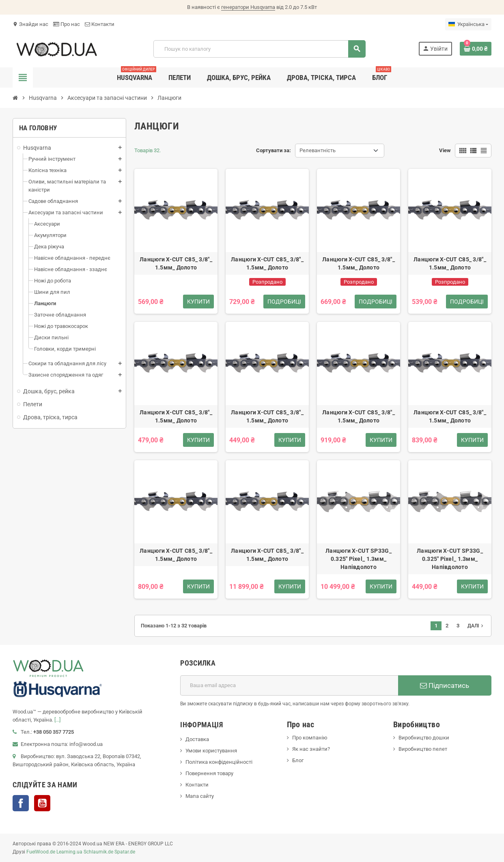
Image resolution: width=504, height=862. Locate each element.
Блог (298, 760)
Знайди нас (30, 24)
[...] (57, 720)
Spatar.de (125, 852)
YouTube (42, 803)
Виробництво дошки (424, 738)
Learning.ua (69, 852)
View (445, 150)
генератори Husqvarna (248, 7)
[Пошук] (259, 49)
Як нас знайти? (311, 749)
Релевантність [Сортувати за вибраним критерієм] (318, 150)
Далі (476, 626)
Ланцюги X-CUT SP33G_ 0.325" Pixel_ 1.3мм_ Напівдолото (359, 559)
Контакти (100, 24)
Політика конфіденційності (219, 762)
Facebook (21, 803)
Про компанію (310, 738)
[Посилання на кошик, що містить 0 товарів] (476, 49)
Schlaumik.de (98, 852)
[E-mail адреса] (289, 685)
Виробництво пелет (423, 749)
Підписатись (445, 685)
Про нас (67, 24)
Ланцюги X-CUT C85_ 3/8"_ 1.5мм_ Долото (176, 263)
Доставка (197, 739)
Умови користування (211, 751)
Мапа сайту (200, 796)
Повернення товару (209, 773)
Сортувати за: (274, 150)
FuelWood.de (41, 852)
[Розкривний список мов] (468, 24)
